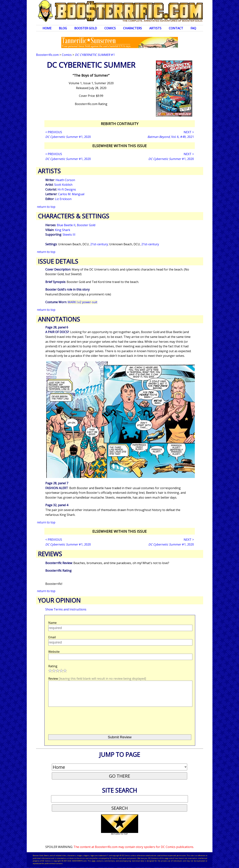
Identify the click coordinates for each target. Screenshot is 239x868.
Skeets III (69, 235)
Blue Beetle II (66, 225)
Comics (110, 28)
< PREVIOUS (54, 132)
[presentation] (77, 719)
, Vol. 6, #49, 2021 (171, 137)
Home (47, 28)
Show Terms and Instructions (66, 609)
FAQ (193, 28)
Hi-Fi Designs (67, 189)
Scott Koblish (63, 185)
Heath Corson (65, 180)
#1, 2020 (68, 137)
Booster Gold (86, 28)
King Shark (63, 230)
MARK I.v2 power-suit (82, 302)
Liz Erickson (63, 199)
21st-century (99, 244)
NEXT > (189, 132)
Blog (63, 28)
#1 (95, 55)
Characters (132, 28)
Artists (155, 28)
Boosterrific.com (47, 55)
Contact (176, 28)
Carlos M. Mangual (71, 194)
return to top (46, 207)
